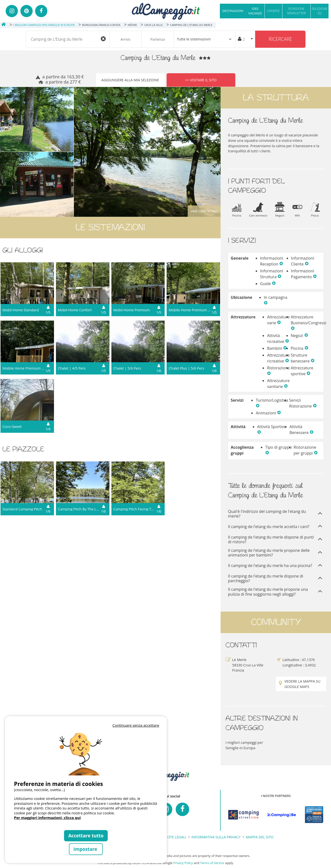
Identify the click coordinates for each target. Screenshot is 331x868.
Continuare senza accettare (136, 725)
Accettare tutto (86, 836)
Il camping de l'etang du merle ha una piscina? (276, 566)
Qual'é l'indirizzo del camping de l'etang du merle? (276, 514)
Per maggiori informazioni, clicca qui (47, 818)
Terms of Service (212, 863)
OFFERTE (273, 11)
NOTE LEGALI (175, 837)
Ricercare (280, 39)
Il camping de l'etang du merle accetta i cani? (276, 527)
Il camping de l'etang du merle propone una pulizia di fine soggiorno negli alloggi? (276, 592)
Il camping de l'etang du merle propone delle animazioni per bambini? (276, 553)
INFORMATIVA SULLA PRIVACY (216, 837)
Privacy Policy (183, 863)
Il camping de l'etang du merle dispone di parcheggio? (276, 579)
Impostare (86, 849)
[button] (281, 264)
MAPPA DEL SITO (260, 837)
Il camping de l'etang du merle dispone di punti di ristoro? (276, 540)
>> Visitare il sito (201, 80)
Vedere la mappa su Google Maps (299, 684)
